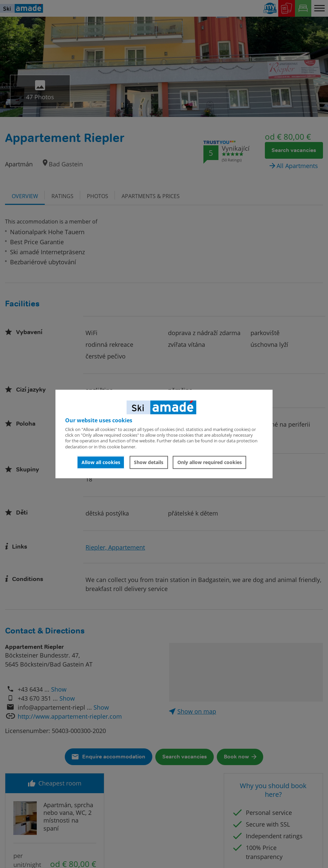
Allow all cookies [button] (101, 462)
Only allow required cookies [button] (210, 462)
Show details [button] (149, 462)
